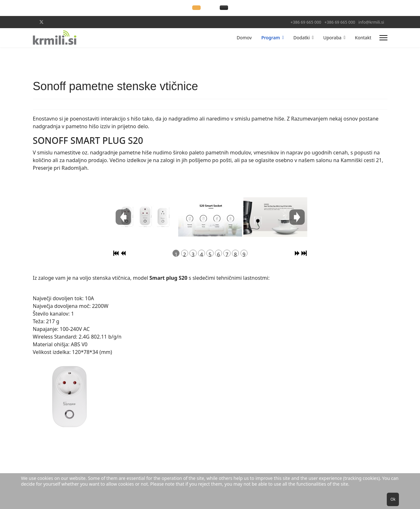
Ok (393, 499)
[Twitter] (42, 22)
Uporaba (332, 38)
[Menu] (383, 38)
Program (271, 38)
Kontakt (363, 38)
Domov (244, 38)
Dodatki (302, 38)
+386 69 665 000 (306, 22)
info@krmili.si (371, 22)
